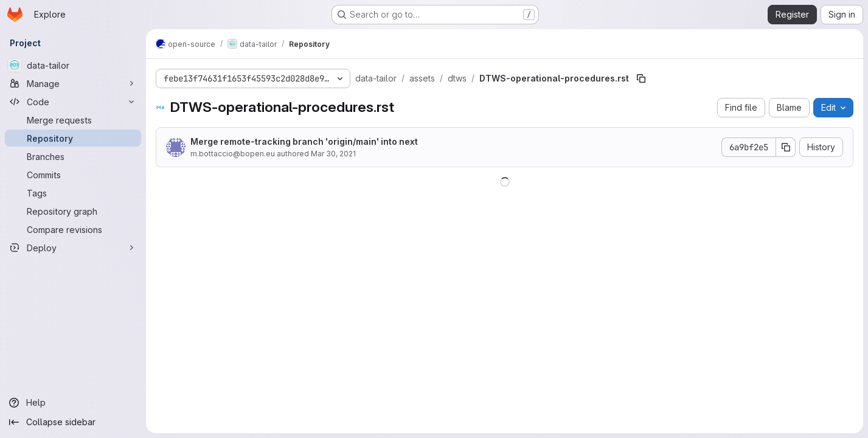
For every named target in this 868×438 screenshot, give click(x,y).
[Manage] (73, 83)
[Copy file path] (641, 78)
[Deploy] (73, 248)
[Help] (73, 403)
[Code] (73, 102)
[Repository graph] (73, 211)
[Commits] (73, 175)
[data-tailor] (73, 65)
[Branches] (73, 156)
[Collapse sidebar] (73, 422)
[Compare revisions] (73, 229)
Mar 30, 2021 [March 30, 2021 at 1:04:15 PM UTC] (333, 154)
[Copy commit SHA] (786, 147)
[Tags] (73, 193)
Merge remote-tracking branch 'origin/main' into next (304, 141)
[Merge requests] (73, 120)
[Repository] (73, 138)
